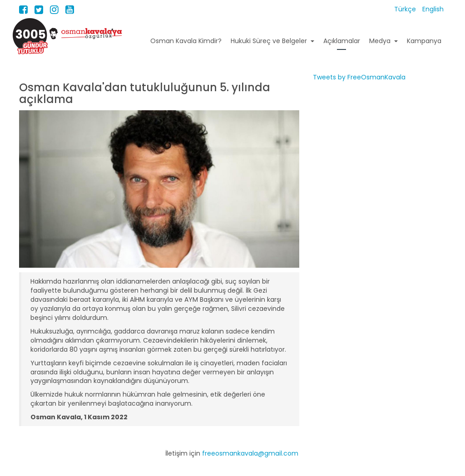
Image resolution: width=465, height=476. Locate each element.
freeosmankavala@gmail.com (250, 453)
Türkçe (406, 9)
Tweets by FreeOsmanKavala (359, 77)
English (433, 9)
